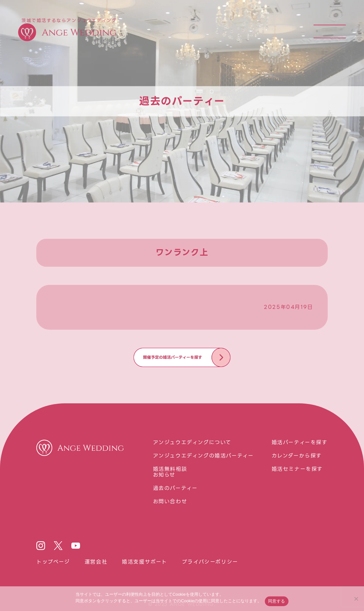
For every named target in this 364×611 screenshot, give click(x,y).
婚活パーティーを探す (300, 443)
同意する (277, 601)
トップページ (53, 562)
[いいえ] (356, 599)
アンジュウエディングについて (192, 443)
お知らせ (164, 475)
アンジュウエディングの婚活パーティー (203, 456)
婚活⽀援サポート (145, 562)
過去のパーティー (175, 488)
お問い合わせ (170, 502)
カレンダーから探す (297, 456)
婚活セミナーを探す (297, 469)
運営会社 (96, 562)
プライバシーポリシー (210, 562)
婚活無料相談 (170, 469)
